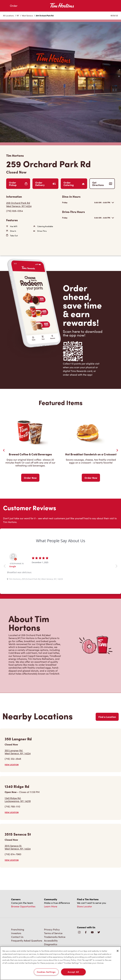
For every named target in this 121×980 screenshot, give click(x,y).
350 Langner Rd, (18, 752)
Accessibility (51, 941)
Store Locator (84, 906)
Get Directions (102, 184)
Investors (16, 933)
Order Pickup (18, 184)
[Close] (118, 951)
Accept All (73, 972)
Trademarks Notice (55, 937)
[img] (99, 933)
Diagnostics (51, 944)
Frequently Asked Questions (27, 941)
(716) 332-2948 (13, 759)
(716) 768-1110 (12, 806)
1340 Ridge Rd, (18, 800)
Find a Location (107, 717)
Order (14, 6)
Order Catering (74, 184)
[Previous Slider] (4, 450)
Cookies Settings (46, 972)
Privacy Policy (52, 929)
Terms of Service (53, 933)
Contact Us (17, 937)
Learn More (51, 906)
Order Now (30, 478)
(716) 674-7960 (13, 854)
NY (18, 16)
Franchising (18, 929)
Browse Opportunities (23, 906)
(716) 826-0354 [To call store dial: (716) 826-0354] (15, 211)
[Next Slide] (117, 450)
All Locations (8, 16)
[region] (60, 963)
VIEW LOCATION (12, 765)
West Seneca (27, 16)
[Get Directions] (33, 204)
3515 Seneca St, (18, 847)
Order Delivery (46, 184)
